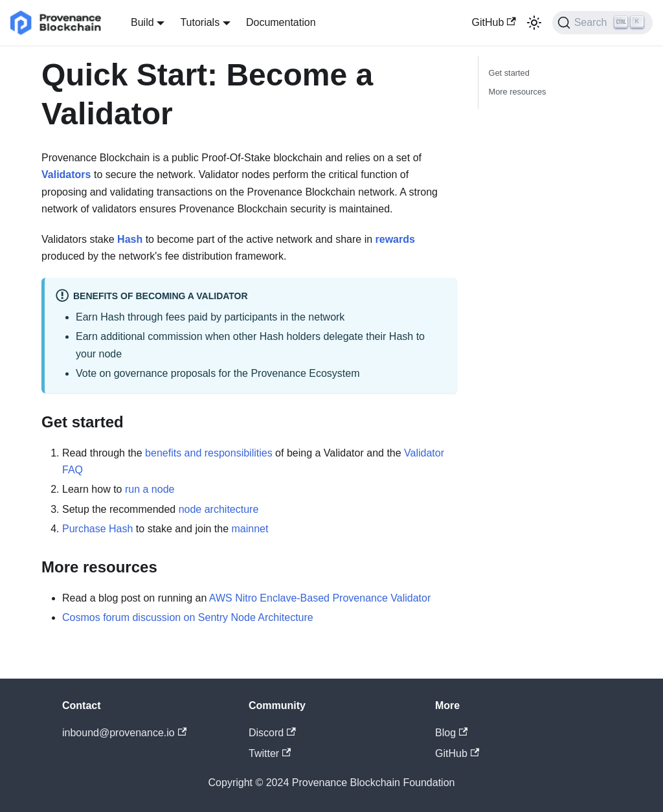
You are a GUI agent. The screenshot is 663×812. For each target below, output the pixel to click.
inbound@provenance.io (124, 733)
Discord (272, 733)
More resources (518, 92)
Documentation (281, 22)
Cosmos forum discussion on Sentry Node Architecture (188, 617)
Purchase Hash (97, 529)
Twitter (270, 753)
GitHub (494, 22)
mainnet (250, 529)
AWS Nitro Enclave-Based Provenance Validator (320, 598)
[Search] (602, 23)
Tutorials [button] (200, 22)
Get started (509, 73)
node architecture (219, 509)
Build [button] (142, 22)
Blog (451, 733)
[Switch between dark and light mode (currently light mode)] (534, 23)
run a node (150, 489)
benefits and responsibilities (209, 453)
